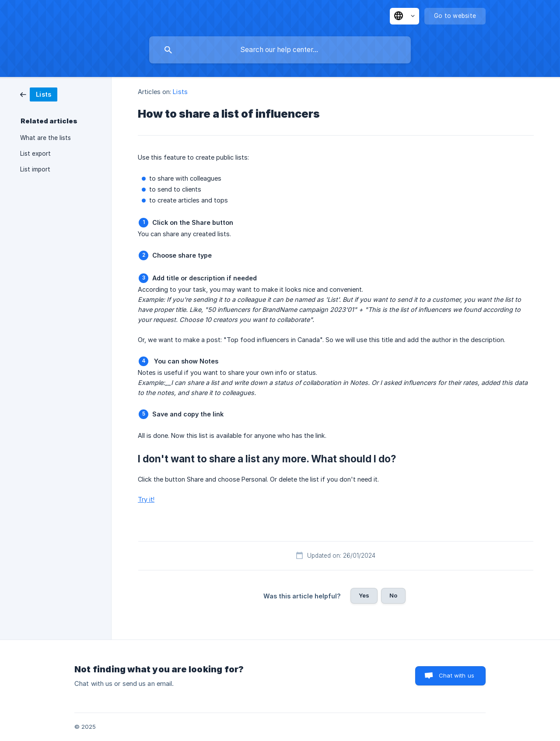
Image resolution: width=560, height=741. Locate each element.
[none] (404, 16)
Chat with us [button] (457, 675)
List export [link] (35, 154)
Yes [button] (364, 595)
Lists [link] (180, 92)
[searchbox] (280, 50)
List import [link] (35, 169)
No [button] (393, 595)
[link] (39, 94)
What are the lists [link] (45, 138)
